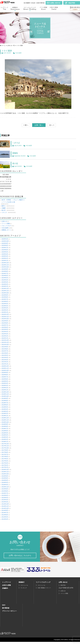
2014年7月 (5, 513)
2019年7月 (5, 403)
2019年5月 (5, 407)
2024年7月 (5, 273)
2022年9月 (5, 321)
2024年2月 (5, 284)
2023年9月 (5, 295)
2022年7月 (5, 325)
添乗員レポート (6, 230)
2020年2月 (5, 388)
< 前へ (26, 125)
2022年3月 (5, 334)
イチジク (4, 212)
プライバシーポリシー (9, 613)
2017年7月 (5, 454)
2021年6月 (5, 353)
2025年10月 (5, 241)
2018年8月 (5, 426)
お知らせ (4, 221)
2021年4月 (5, 357)
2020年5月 (5, 381)
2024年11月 (5, 265)
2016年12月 (5, 469)
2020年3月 (5, 385)
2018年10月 (5, 422)
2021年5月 (5, 355)
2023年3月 (5, 308)
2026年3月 (5, 239)
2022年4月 (5, 332)
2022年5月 (5, 329)
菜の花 (15, 163)
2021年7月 (5, 351)
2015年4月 (5, 500)
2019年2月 (5, 413)
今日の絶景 (18, 53)
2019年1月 (5, 416)
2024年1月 (5, 286)
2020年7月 (5, 377)
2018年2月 (5, 439)
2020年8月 (5, 375)
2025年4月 (5, 254)
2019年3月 (5, 411)
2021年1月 (5, 364)
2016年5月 (5, 482)
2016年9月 (5, 476)
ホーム (3, 45)
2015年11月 (5, 487)
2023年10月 (5, 293)
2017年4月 (5, 461)
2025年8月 (5, 245)
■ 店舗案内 (27, 3)
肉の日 (4, 210)
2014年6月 (5, 515)
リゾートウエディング (43, 584)
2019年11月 (5, 394)
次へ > (52, 125)
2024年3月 (5, 282)
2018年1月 (5, 442)
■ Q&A (34, 3)
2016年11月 (5, 472)
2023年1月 (5, 312)
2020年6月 (5, 379)
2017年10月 (5, 448)
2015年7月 (5, 493)
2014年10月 (5, 508)
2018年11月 (5, 420)
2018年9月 (5, 424)
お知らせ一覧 (11, 45)
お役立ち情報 (6, 587)
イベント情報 (6, 224)
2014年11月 (5, 506)
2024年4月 (5, 280)
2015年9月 (5, 489)
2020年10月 (5, 370)
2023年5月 (5, 304)
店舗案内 (5, 590)
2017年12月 (5, 444)
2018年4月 (5, 435)
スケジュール (24, 587)
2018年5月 (5, 433)
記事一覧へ (39, 125)
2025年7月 (5, 248)
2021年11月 (5, 342)
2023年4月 (5, 306)
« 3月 (2, 191)
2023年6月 (5, 301)
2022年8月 (5, 323)
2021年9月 (5, 347)
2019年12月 (5, 392)
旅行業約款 (6, 610)
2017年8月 (5, 452)
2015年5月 (5, 497)
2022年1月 (5, 338)
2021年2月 (5, 362)
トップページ (6, 584)
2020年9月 (5, 373)
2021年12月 (5, 340)
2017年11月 (5, 446)
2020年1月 (5, 390)
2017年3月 (5, 463)
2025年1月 (5, 261)
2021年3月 (5, 360)
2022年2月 (5, 336)
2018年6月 (5, 431)
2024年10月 (5, 267)
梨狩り (4, 206)
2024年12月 (5, 263)
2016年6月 (5, 480)
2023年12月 (5, 288)
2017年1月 (5, 467)
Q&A (4, 607)
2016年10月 (5, 474)
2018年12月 (5, 418)
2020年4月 (5, 383)
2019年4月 (5, 409)
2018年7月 (5, 429)
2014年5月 (5, 517)
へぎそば (16, 143)
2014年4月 (5, 519)
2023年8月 (5, 297)
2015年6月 (5, 495)
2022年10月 (5, 319)
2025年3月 (5, 256)
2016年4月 (5, 485)
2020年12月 (5, 366)
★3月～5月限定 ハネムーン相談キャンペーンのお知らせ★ (13, 201)
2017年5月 (5, 459)
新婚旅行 (22, 584)
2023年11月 (5, 291)
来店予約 (63, 587)
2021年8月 (5, 349)
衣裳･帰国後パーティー (44, 590)
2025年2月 (5, 258)
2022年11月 (5, 316)
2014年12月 (5, 504)
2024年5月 (5, 278)
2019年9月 (5, 398)
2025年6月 (5, 250)
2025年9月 (5, 243)
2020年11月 (5, 368)
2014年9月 (5, 510)
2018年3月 (5, 437)
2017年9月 (5, 450)
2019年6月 (5, 405)
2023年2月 (5, 310)
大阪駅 (4, 208)
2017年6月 (5, 457)
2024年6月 (5, 276)
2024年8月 (5, 271)
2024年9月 (5, 269)
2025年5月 (5, 252)
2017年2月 (5, 465)
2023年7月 (5, 299)
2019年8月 (5, 400)
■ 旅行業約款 (41, 3)
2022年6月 (5, 327)
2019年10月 (5, 396)
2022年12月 (5, 314)
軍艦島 (15, 153)
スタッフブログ (6, 226)
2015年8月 (5, 491)
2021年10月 (5, 345)
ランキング (24, 590)
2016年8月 (5, 478)
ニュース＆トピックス (66, 590)
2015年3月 (5, 502)
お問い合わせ (63, 584)
